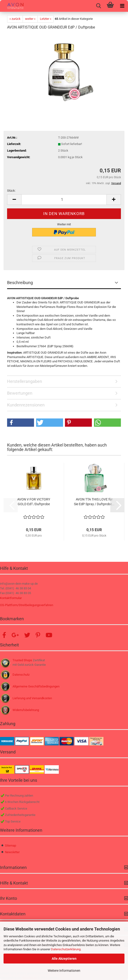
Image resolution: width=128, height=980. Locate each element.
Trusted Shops (22, 660)
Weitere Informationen (64, 971)
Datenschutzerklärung (66, 949)
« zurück (15, 19)
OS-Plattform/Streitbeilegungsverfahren (27, 605)
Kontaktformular (11, 598)
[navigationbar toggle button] (122, 6)
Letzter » (46, 19)
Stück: (11, 191)
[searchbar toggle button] (98, 6)
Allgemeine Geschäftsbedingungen (36, 686)
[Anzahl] (64, 200)
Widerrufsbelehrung (26, 710)
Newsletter (12, 852)
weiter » (30, 19)
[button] (14, 200)
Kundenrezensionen (26, 405)
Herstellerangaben (25, 381)
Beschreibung (20, 283)
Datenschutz (21, 675)
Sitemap (11, 846)
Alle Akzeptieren (64, 959)
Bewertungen (20, 393)
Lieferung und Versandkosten (32, 698)
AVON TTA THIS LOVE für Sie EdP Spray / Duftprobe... (94, 502)
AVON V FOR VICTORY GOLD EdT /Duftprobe (34, 502)
